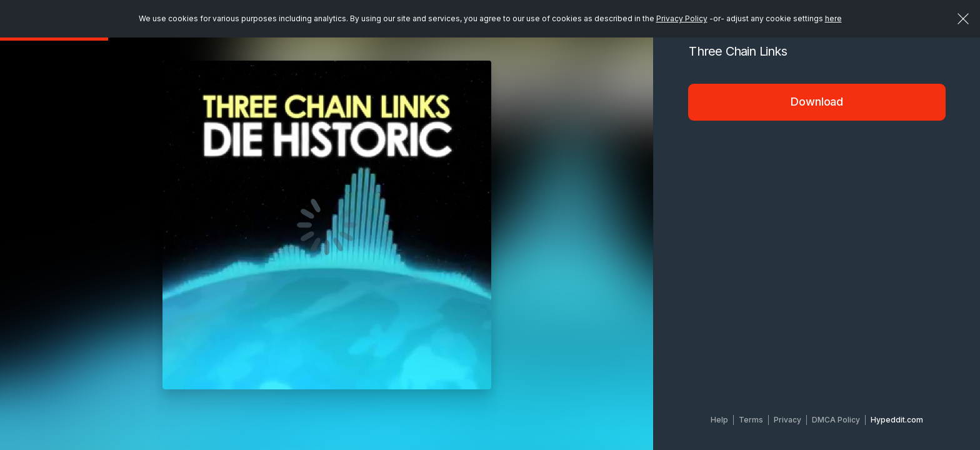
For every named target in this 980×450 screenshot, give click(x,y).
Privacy (787, 420)
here (833, 18)
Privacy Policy (682, 18)
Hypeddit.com (897, 420)
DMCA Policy (836, 420)
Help (719, 420)
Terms (751, 420)
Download (817, 102)
